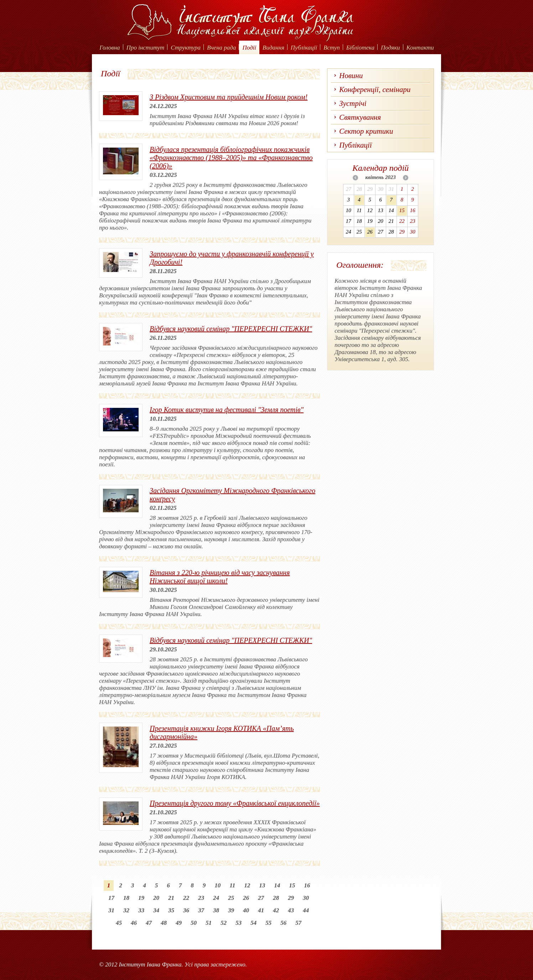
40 (246, 910)
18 (126, 898)
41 (261, 910)
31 (111, 910)
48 (164, 923)
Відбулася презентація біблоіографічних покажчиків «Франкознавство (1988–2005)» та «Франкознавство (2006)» (231, 158)
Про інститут (146, 48)
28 (276, 898)
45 (119, 923)
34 (156, 910)
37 (201, 910)
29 (291, 898)
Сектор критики (366, 131)
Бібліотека (360, 48)
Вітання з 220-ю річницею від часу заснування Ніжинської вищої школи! (220, 577)
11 (232, 885)
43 (291, 910)
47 (149, 923)
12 (247, 885)
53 (239, 923)
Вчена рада (222, 48)
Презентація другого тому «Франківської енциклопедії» (235, 803)
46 (134, 923)
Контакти (420, 48)
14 (277, 885)
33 (141, 910)
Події (249, 48)
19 (141, 898)
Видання (273, 48)
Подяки (390, 48)
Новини (351, 76)
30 (306, 898)
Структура (186, 48)
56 (283, 923)
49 (179, 923)
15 (292, 885)
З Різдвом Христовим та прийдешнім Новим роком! (229, 97)
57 (298, 923)
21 (171, 898)
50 (194, 923)
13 (262, 885)
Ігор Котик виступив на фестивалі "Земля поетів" (227, 410)
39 (231, 910)
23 (201, 898)
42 (276, 910)
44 (306, 910)
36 (186, 910)
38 (216, 910)
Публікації (304, 48)
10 (218, 885)
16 (307, 885)
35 (171, 910)
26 (246, 898)
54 (253, 923)
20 (156, 898)
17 (111, 898)
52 (224, 923)
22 (186, 898)
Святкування (360, 117)
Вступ (332, 48)
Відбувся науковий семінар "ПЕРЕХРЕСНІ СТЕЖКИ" (231, 329)
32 (126, 910)
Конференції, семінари (375, 89)
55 (268, 923)
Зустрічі (353, 103)
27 (261, 898)
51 (209, 923)
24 (216, 898)
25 (231, 898)
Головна (110, 48)
